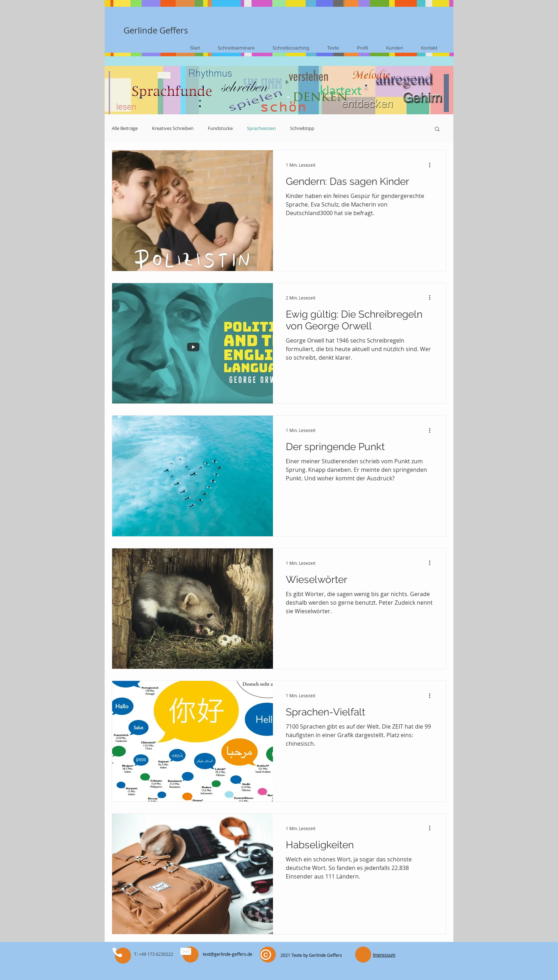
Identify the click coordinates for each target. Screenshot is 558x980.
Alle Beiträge (125, 129)
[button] (437, 129)
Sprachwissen (261, 129)
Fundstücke (220, 129)
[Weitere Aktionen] (432, 165)
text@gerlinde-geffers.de (228, 954)
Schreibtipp (302, 129)
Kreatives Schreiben (173, 129)
